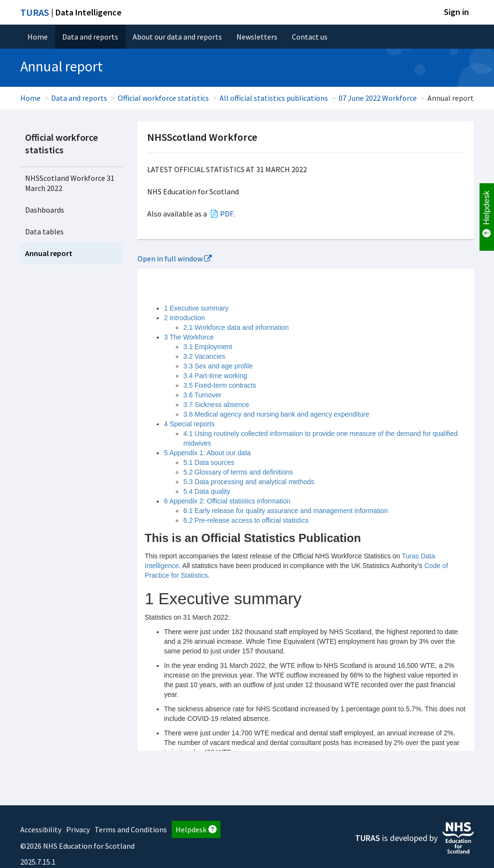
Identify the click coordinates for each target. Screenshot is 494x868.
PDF (227, 214)
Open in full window (175, 258)
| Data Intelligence (71, 12)
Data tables (44, 231)
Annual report (49, 253)
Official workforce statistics (163, 98)
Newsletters (257, 37)
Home (38, 37)
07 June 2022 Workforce (378, 98)
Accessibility (41, 829)
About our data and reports (177, 37)
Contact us (310, 37)
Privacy (78, 829)
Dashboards (45, 210)
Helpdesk (196, 829)
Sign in (456, 12)
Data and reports (90, 37)
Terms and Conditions (131, 829)
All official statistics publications (274, 98)
